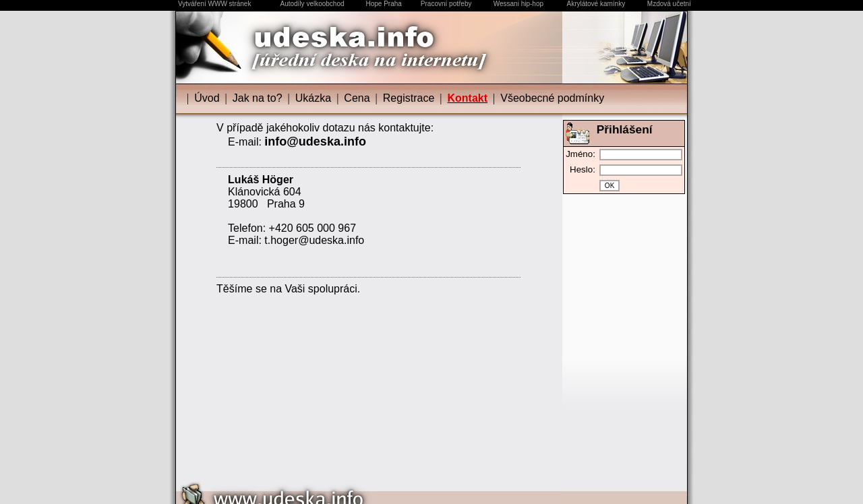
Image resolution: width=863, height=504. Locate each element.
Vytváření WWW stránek (215, 4)
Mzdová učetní (669, 4)
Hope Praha (383, 4)
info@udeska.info (315, 141)
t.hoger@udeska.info (314, 240)
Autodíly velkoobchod (312, 4)
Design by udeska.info (645, 490)
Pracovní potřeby (446, 4)
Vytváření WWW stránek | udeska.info (431, 500)
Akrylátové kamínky (596, 4)
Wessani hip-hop (518, 4)
